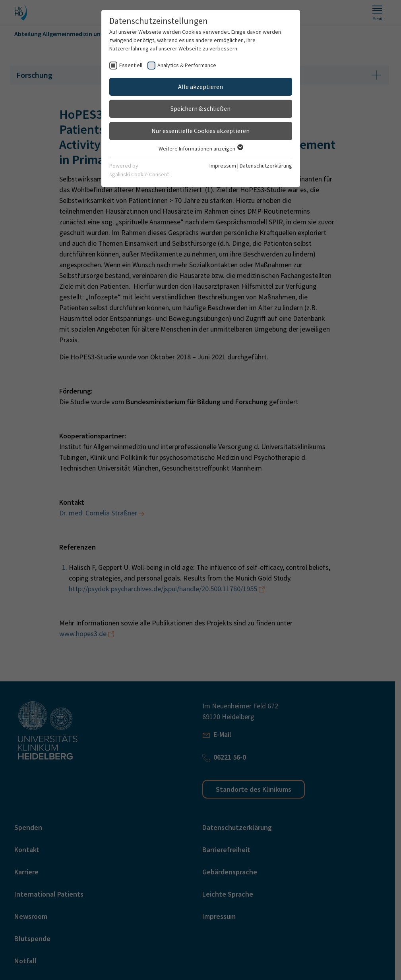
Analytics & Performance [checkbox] (187, 65)
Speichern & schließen (200, 108)
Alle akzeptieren (200, 87)
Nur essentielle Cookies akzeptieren (200, 131)
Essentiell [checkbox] (131, 65)
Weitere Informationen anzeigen (200, 149)
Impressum (223, 166)
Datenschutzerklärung (266, 166)
